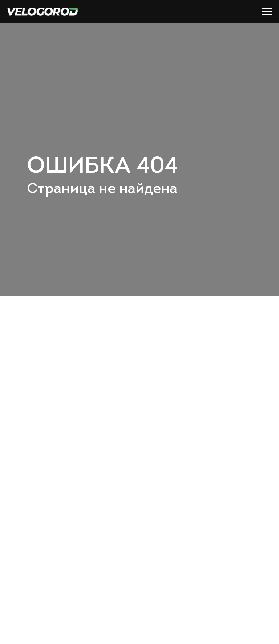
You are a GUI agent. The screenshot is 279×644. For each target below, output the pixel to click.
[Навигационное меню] (267, 12)
